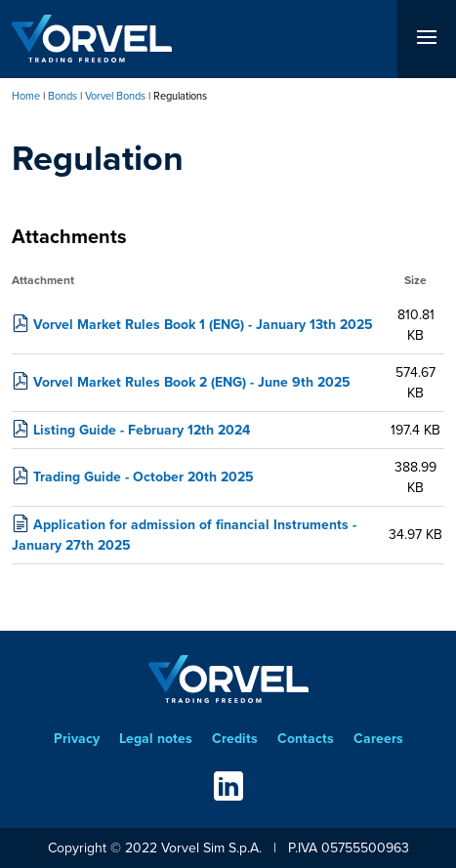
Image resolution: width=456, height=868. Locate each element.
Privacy (77, 739)
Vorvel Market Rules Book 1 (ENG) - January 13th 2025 (203, 325)
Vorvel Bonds (115, 96)
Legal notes (156, 739)
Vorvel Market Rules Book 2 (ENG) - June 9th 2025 (192, 382)
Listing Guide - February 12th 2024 (142, 430)
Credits (235, 739)
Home (26, 96)
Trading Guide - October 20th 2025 (144, 477)
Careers (378, 739)
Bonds (62, 96)
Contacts (306, 739)
